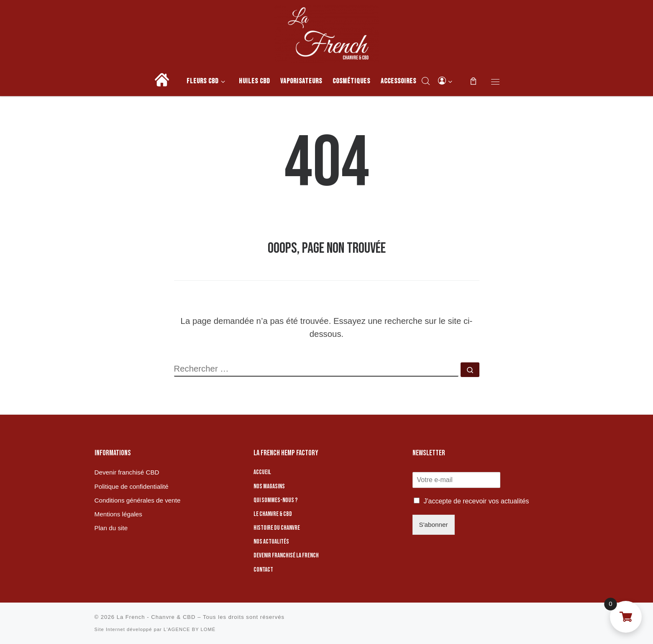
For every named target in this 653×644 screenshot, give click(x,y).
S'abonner (434, 525)
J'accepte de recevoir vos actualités (476, 501)
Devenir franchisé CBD (127, 472)
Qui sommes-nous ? (276, 500)
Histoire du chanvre (277, 528)
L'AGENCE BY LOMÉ (189, 629)
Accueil (262, 472)
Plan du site (111, 528)
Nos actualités (271, 542)
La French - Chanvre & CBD (156, 617)
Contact (263, 570)
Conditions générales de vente (138, 500)
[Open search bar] (426, 81)
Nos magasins (269, 486)
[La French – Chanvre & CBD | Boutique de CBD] (327, 32)
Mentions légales (118, 514)
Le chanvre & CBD (273, 514)
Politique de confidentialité (132, 486)
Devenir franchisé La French (286, 555)
